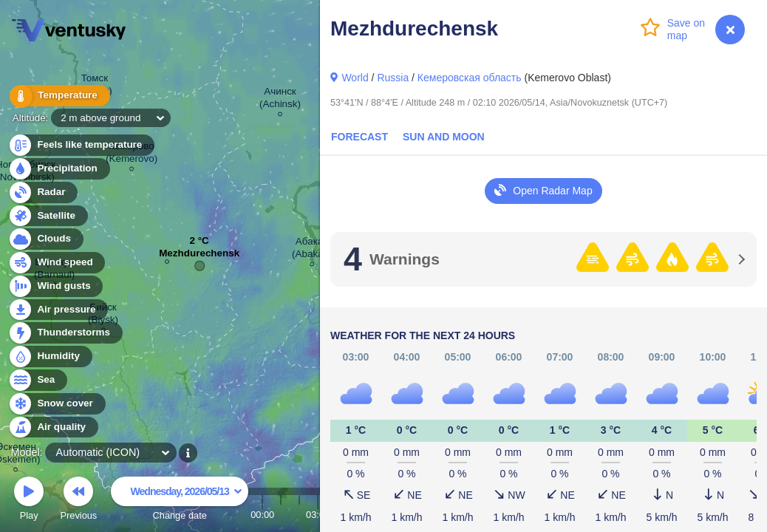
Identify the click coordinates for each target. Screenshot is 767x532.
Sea (37, 380)
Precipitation (59, 169)
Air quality (53, 427)
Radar (43, 192)
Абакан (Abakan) (312, 250)
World (355, 78)
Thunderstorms (65, 333)
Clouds (45, 239)
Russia (393, 78)
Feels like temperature (81, 145)
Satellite (48, 216)
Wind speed (57, 263)
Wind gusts (55, 286)
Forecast (359, 137)
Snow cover (57, 404)
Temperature (58, 96)
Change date (180, 501)
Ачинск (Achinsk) (280, 100)
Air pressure (58, 310)
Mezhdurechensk (199, 257)
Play (29, 501)
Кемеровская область (470, 78)
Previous (78, 501)
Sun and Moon (444, 137)
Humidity (50, 357)
